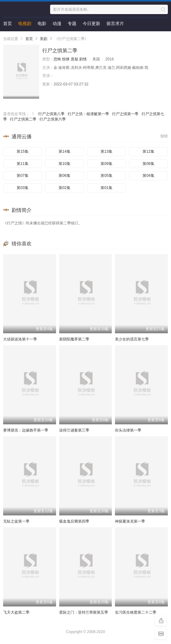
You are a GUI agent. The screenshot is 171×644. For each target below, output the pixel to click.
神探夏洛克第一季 (130, 521)
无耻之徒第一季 (16, 521)
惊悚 (66, 59)
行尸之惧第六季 (53, 119)
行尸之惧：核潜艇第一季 (88, 114)
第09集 (106, 164)
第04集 (148, 176)
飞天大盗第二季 (16, 612)
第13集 (106, 151)
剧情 (83, 59)
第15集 (22, 151)
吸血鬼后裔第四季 (74, 521)
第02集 (64, 188)
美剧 (44, 39)
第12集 (148, 151)
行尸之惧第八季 (51, 114)
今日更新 (91, 23)
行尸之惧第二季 (23, 119)
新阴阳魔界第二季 (74, 339)
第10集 (64, 164)
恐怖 (57, 59)
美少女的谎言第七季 (132, 339)
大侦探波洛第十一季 (20, 339)
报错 (164, 136)
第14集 (64, 151)
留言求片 (115, 23)
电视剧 (25, 23)
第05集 (106, 176)
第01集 (106, 188)
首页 (8, 23)
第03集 (22, 188)
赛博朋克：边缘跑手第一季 (26, 430)
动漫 (57, 23)
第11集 (22, 164)
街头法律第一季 (128, 430)
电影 (42, 23)
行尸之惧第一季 (125, 114)
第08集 (148, 164)
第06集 (64, 176)
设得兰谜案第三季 (74, 430)
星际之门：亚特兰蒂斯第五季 (84, 612)
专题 (72, 23)
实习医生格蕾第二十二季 (136, 612)
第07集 (22, 176)
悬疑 (75, 59)
